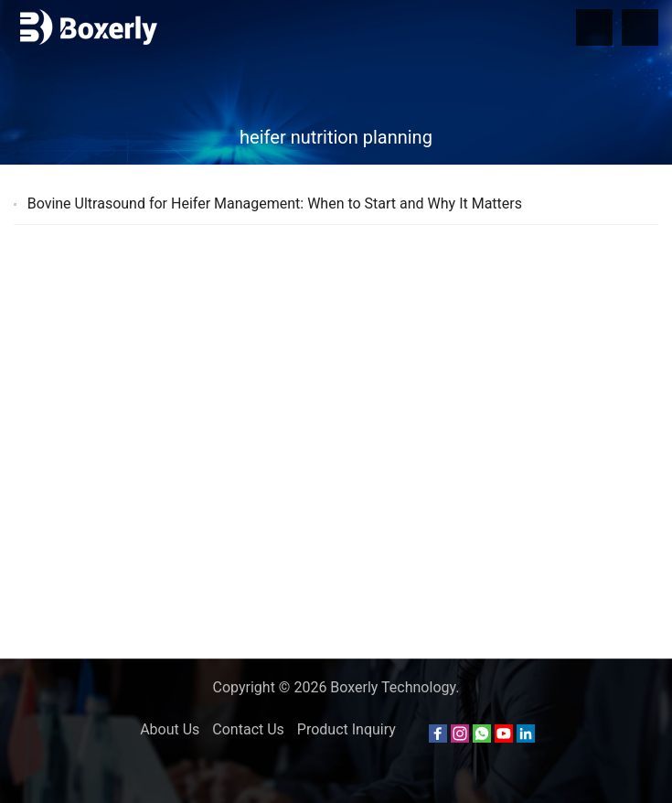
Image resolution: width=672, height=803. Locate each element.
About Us (170, 729)
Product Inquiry (347, 729)
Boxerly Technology (393, 687)
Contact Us (248, 729)
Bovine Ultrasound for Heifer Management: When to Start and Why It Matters (275, 203)
